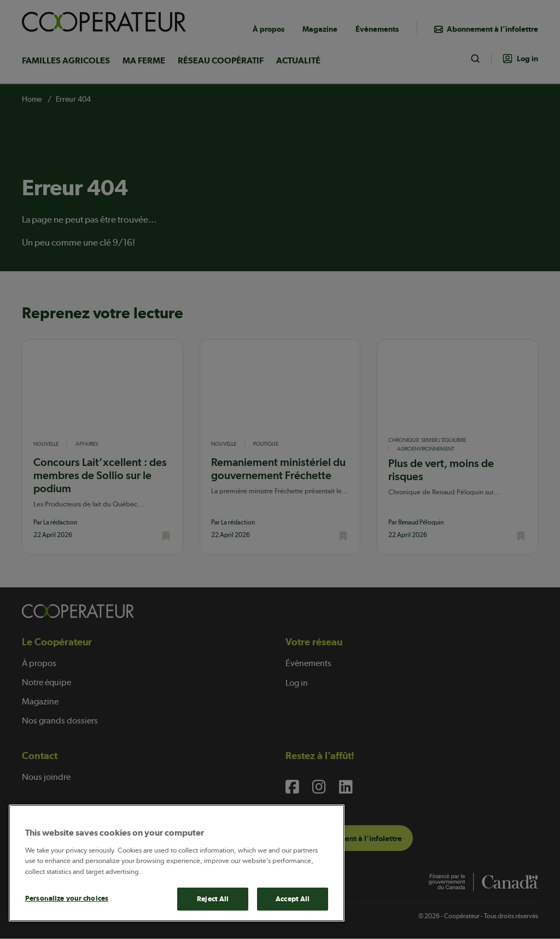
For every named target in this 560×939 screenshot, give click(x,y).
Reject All (213, 899)
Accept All (293, 899)
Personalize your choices (67, 898)
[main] (177, 863)
